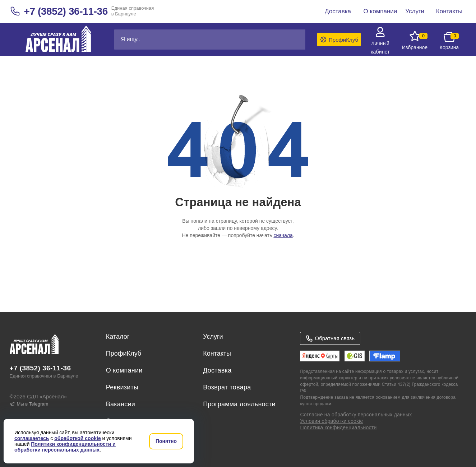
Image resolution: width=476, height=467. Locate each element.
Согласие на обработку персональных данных (356, 415)
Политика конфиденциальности (338, 427)
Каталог (118, 337)
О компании (124, 370)
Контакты (217, 353)
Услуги (213, 337)
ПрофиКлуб (124, 353)
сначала (283, 235)
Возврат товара (227, 387)
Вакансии (121, 404)
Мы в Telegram (29, 404)
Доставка (217, 370)
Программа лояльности (239, 404)
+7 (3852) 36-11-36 (66, 11)
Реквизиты (122, 387)
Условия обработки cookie (331, 421)
